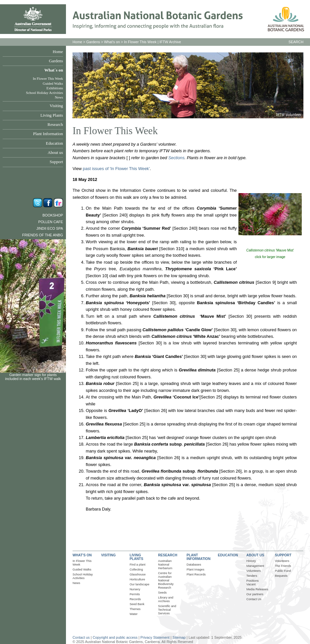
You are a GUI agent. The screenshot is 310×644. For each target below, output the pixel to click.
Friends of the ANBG (43, 235)
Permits (135, 594)
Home (58, 52)
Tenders (252, 576)
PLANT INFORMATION (199, 557)
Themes (135, 609)
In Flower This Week (48, 78)
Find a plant (138, 565)
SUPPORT (283, 555)
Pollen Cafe (51, 222)
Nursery (135, 589)
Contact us (81, 637)
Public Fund (283, 571)
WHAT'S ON (82, 555)
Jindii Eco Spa (50, 228)
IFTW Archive (170, 42)
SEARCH (296, 42)
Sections (176, 158)
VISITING (108, 555)
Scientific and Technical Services (167, 610)
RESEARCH (168, 555)
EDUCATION (228, 555)
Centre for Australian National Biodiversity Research (166, 580)
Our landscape (139, 584)
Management (255, 566)
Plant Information (48, 134)
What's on (112, 42)
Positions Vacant (252, 583)
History (251, 561)
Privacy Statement (155, 637)
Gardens (56, 61)
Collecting (136, 570)
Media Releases (257, 589)
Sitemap (179, 637)
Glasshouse (138, 574)
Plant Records (196, 574)
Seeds (162, 593)
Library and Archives (166, 599)
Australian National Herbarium (165, 565)
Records (135, 599)
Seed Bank (137, 604)
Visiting (56, 106)
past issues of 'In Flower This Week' (116, 169)
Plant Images (196, 570)
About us (55, 153)
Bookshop (53, 215)
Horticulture (137, 579)
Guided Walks (53, 83)
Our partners (255, 594)
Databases (194, 565)
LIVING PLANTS (136, 557)
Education (54, 143)
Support (56, 162)
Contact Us (254, 599)
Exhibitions (55, 88)
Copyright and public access (115, 637)
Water (134, 614)
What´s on (54, 70)
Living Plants (52, 115)
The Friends (283, 566)
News (59, 97)
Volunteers (254, 571)
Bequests (281, 576)
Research (55, 125)
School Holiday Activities (45, 93)
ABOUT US (255, 555)
